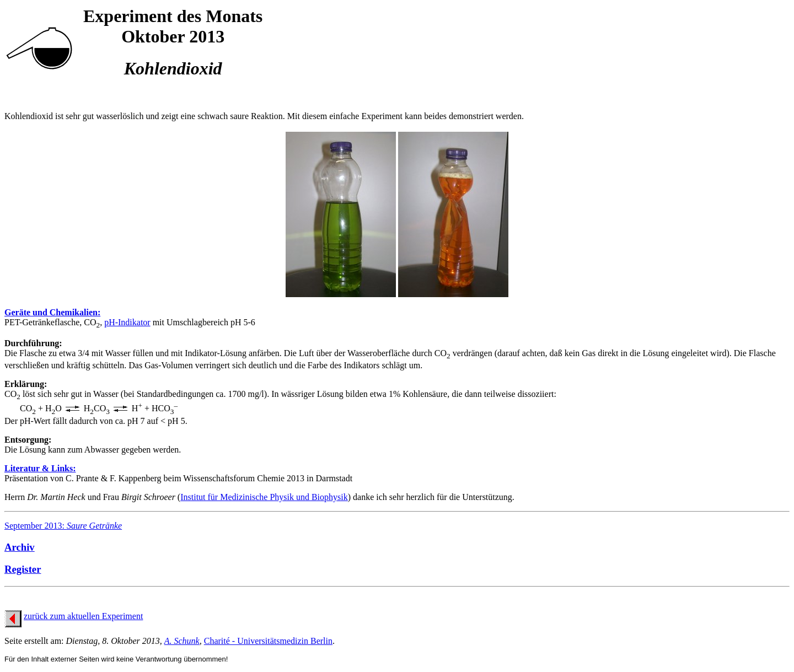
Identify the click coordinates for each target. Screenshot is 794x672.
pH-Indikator (127, 322)
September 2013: (63, 526)
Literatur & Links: (40, 468)
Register (23, 569)
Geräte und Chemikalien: (52, 312)
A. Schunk (182, 641)
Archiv (20, 547)
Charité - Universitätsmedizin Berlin (268, 641)
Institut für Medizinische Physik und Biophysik (264, 497)
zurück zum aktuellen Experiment (83, 616)
